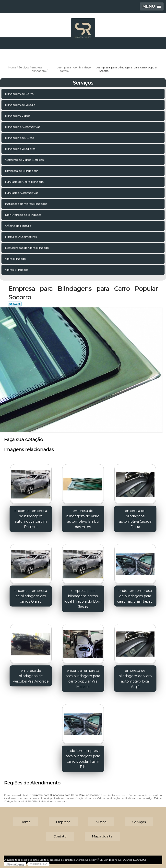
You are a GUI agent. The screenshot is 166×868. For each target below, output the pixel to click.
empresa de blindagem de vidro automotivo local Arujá (135, 679)
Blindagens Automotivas (23, 127)
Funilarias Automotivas (22, 193)
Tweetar (15, 304)
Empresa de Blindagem (22, 171)
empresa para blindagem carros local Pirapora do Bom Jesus (83, 599)
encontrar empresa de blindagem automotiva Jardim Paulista (31, 519)
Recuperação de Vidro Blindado (27, 248)
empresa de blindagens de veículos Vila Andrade (31, 676)
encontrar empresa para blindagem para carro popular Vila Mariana (83, 679)
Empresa (63, 822)
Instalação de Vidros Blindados (26, 204)
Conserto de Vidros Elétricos (25, 160)
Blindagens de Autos (20, 138)
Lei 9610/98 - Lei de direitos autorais (45, 801)
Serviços (83, 83)
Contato (60, 836)
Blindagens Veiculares (21, 149)
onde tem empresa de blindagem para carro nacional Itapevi (135, 596)
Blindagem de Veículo (21, 105)
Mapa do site (102, 836)
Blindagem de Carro (20, 94)
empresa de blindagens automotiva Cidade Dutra (135, 519)
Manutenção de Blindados (24, 215)
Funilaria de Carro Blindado (25, 182)
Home (26, 822)
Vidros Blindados (17, 270)
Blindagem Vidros (18, 116)
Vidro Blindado (16, 259)
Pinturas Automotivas (21, 237)
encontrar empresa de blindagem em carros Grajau (31, 596)
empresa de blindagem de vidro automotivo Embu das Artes (83, 519)
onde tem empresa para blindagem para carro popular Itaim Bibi (83, 759)
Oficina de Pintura (18, 226)
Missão (101, 822)
